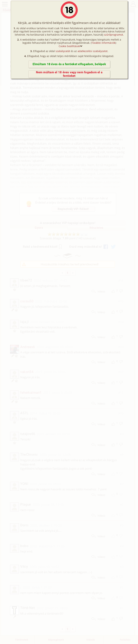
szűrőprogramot (114, 35)
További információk (103, 43)
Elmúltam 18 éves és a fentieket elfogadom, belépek (69, 64)
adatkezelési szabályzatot (93, 51)
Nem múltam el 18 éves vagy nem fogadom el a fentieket (69, 74)
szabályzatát (63, 51)
